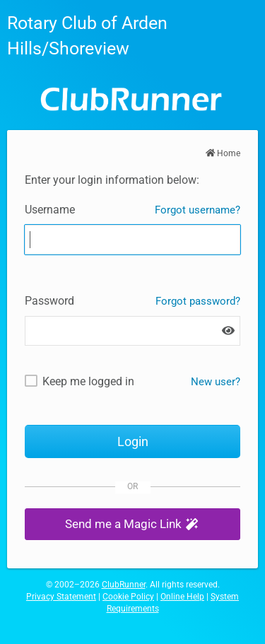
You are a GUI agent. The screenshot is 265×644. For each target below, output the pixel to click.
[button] (132, 524)
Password (49, 301)
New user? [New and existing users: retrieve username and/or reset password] (216, 382)
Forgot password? (198, 301)
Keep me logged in (88, 381)
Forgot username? (198, 210)
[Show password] (228, 331)
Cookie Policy (128, 597)
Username (50, 210)
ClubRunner (124, 585)
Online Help (182, 597)
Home (223, 153)
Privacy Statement (61, 597)
